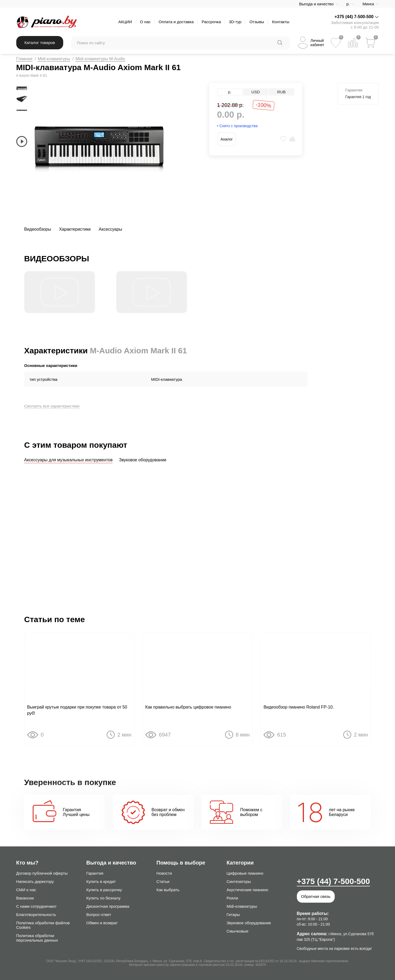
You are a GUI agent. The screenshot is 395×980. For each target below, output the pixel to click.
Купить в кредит (101, 881)
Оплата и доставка (176, 22)
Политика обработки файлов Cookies (43, 925)
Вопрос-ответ (99, 915)
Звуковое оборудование (143, 460)
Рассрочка (211, 22)
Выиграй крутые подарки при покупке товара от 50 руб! (77, 711)
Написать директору (35, 881)
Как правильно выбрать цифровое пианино (188, 708)
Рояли (232, 898)
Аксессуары (110, 229)
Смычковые (238, 931)
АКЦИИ (125, 22)
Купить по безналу (103, 898)
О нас (145, 22)
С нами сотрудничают (37, 906)
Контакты (281, 22)
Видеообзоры (38, 229)
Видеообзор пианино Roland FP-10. (299, 708)
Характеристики (75, 229)
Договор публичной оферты (42, 873)
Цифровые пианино (245, 873)
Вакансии (25, 898)
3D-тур (235, 22)
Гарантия (95, 873)
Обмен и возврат (102, 923)
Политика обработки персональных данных (37, 938)
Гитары (233, 915)
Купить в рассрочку (104, 890)
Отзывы (257, 22)
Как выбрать (168, 890)
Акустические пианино (248, 890)
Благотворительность (36, 915)
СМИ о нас (26, 890)
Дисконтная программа (108, 906)
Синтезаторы (239, 881)
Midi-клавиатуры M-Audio (100, 59)
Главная (24, 59)
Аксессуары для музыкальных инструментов (69, 460)
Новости (164, 873)
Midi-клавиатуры (54, 59)
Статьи (163, 881)
